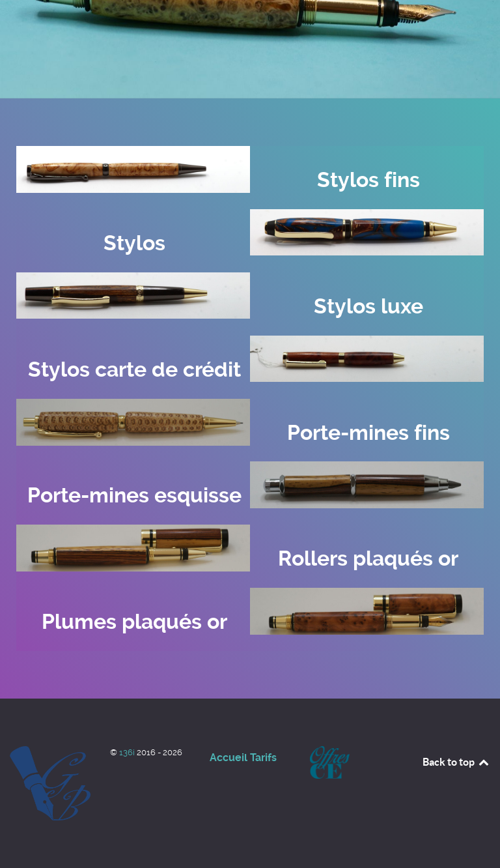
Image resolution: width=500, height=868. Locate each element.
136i (128, 752)
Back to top (456, 762)
